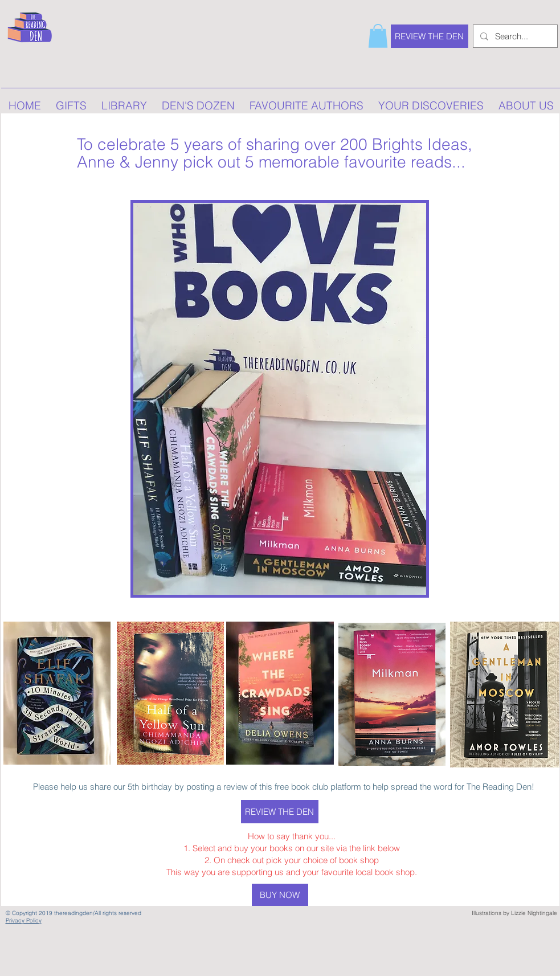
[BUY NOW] (280, 895)
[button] (378, 36)
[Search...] (514, 36)
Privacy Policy (24, 920)
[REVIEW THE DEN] (430, 36)
